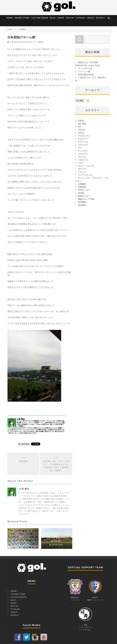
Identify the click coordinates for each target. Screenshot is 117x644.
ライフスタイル (85, 175)
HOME (9, 18)
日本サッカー (84, 190)
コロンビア (83, 145)
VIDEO (81, 133)
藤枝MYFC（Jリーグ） (75, 598)
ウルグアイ (83, 139)
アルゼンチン (84, 136)
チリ (80, 148)
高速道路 (23, 461)
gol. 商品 (82, 124)
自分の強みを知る (86, 74)
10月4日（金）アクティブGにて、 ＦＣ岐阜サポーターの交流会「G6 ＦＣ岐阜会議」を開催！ (56, 466)
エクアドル (83, 142)
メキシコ (82, 172)
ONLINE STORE (22, 18)
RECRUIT (101, 18)
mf (79, 127)
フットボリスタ (85, 68)
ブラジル (82, 157)
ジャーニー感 (84, 71)
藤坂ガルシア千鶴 (86, 199)
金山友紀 (82, 205)
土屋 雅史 (14, 42)
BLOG (53, 18)
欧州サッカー (84, 196)
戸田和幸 (82, 187)
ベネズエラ (83, 160)
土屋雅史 (40, 42)
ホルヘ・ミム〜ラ (86, 166)
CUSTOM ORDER (40, 18)
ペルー (81, 163)
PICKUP (82, 130)
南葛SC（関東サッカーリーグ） (95, 598)
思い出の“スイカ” (23, 537)
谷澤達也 (82, 202)
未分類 (81, 193)
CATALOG (81, 18)
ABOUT (91, 18)
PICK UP (70, 18)
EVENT (61, 18)
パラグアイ (83, 154)
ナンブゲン (83, 151)
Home (10, 29)
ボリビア (82, 169)
